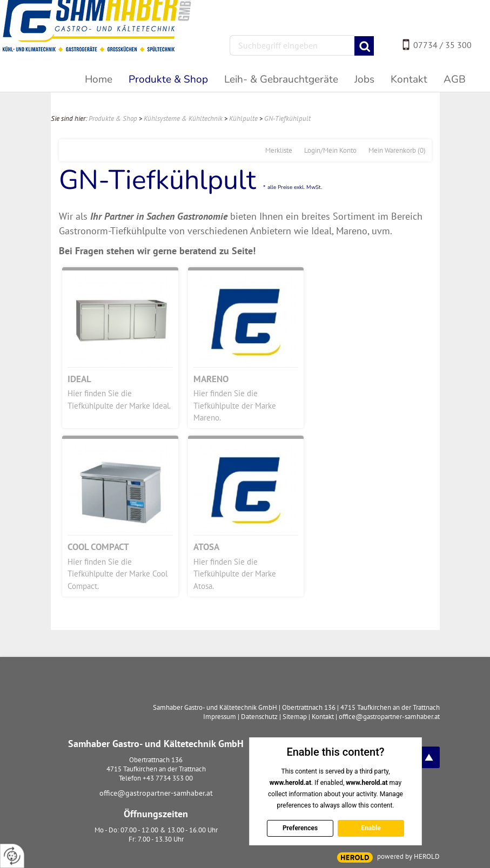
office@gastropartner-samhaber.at (156, 793)
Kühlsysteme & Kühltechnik (183, 118)
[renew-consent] (12, 856)
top (429, 757)
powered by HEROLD (408, 856)
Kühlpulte (243, 118)
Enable (371, 828)
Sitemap (295, 717)
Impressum (220, 717)
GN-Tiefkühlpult (287, 118)
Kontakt (323, 717)
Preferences (300, 828)
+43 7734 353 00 (168, 778)
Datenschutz (259, 717)
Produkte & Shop (113, 118)
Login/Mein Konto (330, 150)
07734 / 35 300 (442, 45)
